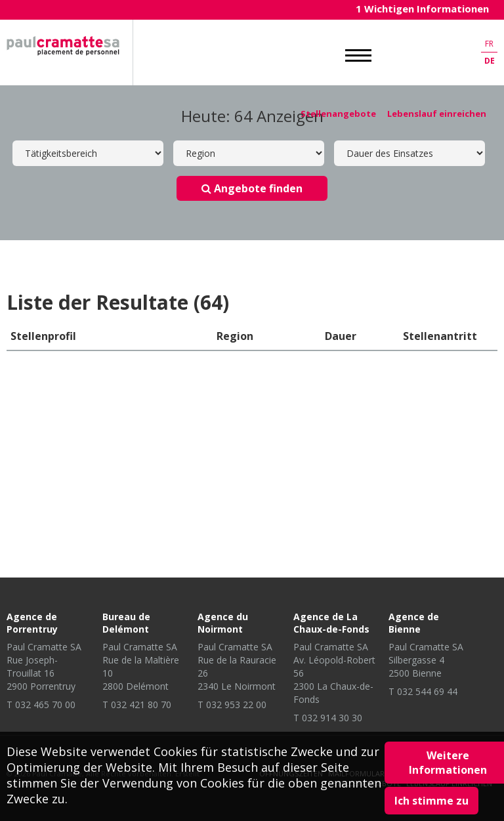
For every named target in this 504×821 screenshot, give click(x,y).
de (490, 61)
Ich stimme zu (431, 801)
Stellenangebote (338, 114)
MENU (358, 56)
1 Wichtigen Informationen (422, 9)
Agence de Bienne (414, 623)
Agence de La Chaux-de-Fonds (331, 623)
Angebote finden (252, 188)
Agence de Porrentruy (32, 623)
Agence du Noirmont (223, 623)
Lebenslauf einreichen (437, 114)
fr (489, 44)
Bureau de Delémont (126, 623)
